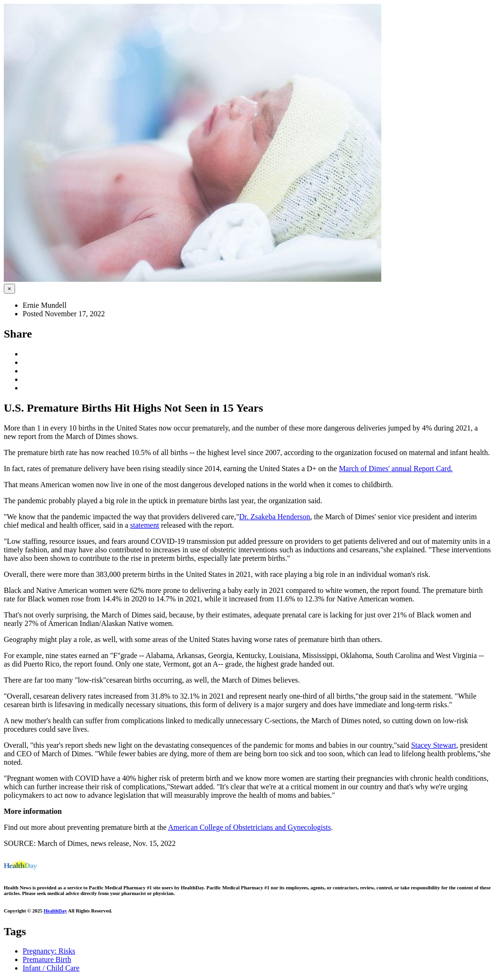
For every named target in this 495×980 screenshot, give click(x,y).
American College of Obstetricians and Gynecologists (249, 827)
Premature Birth (47, 959)
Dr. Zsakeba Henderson (275, 517)
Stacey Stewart (434, 745)
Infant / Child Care (51, 968)
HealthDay (55, 911)
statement (145, 525)
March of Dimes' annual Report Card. (396, 469)
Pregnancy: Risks (49, 951)
